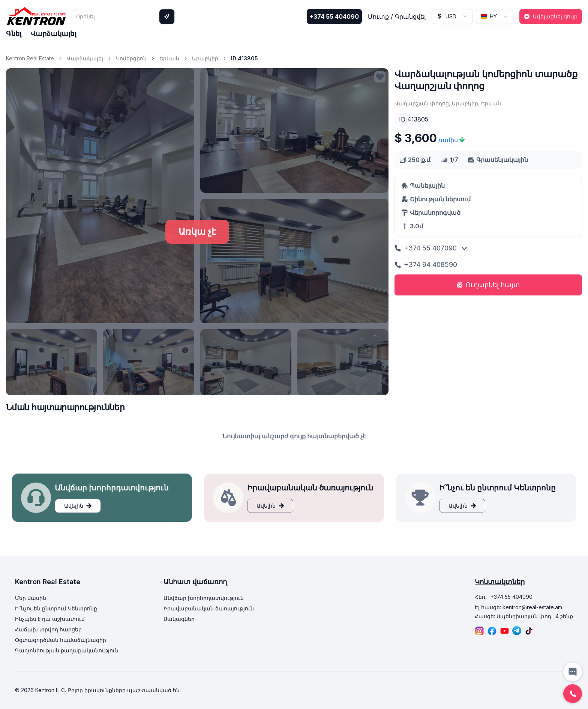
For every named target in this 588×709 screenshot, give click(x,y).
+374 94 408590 (426, 265)
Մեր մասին (31, 598)
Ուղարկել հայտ (488, 285)
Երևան (169, 58)
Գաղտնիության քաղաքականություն (67, 650)
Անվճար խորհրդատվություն (204, 598)
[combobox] (452, 16)
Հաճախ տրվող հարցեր (48, 629)
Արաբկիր (205, 58)
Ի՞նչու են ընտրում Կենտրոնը (56, 608)
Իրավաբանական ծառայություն (209, 608)
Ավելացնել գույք (551, 16)
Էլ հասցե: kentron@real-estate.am (518, 607)
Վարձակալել (53, 34)
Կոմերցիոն (131, 58)
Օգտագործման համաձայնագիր (61, 640)
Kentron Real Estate (30, 58)
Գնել (14, 34)
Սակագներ (179, 619)
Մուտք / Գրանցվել (397, 16)
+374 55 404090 (334, 16)
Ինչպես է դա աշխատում (50, 619)
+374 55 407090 (426, 248)
